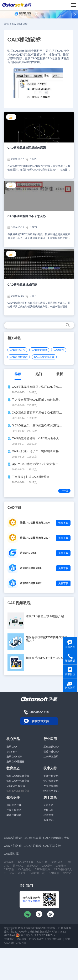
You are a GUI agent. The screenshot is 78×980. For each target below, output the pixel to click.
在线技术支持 (40, 721)
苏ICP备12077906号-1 (16, 932)
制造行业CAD (51, 752)
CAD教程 (61, 866)
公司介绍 (48, 805)
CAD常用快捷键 (19, 357)
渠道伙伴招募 (14, 815)
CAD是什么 (24, 869)
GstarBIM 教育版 (16, 786)
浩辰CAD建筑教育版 (18, 776)
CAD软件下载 (26, 862)
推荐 (18, 374)
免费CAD (56, 862)
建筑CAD (32, 866)
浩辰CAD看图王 (15, 762)
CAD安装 (9, 869)
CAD (7, 24)
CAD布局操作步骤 (44, 357)
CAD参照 (59, 350)
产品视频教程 (51, 786)
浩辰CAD (12, 747)
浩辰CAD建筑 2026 (31, 568)
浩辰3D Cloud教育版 (18, 791)
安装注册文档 (51, 776)
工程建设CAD (51, 747)
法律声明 (9, 939)
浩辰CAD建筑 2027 (31, 583)
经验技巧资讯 (51, 791)
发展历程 (48, 810)
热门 (39, 374)
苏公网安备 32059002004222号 (36, 935)
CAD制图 (9, 862)
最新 (59, 374)
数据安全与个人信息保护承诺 (45, 939)
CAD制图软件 (42, 869)
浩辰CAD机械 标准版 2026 (35, 523)
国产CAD (18, 866)
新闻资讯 (48, 820)
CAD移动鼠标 (20, 24)
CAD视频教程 (19, 603)
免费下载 (63, 523)
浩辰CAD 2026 (28, 553)
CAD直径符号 (17, 350)
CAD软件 (9, 943)
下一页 (64, 491)
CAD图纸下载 (37, 873)
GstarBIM (12, 752)
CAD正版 (42, 862)
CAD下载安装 (18, 873)
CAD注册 (54, 873)
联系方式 (48, 815)
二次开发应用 (51, 757)
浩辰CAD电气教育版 (18, 781)
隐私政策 (22, 939)
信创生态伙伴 (14, 805)
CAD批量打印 (39, 350)
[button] (37, 14)
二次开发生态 (14, 810)
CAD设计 (46, 866)
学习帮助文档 (51, 781)
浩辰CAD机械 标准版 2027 (35, 538)
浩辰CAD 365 (14, 757)
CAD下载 (21, 943)
